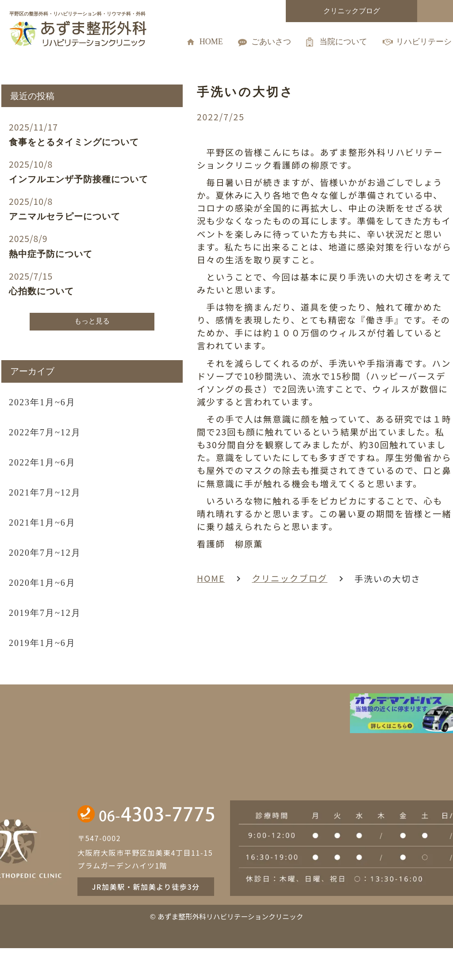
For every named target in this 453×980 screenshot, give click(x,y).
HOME (163, 573)
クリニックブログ (246, 573)
